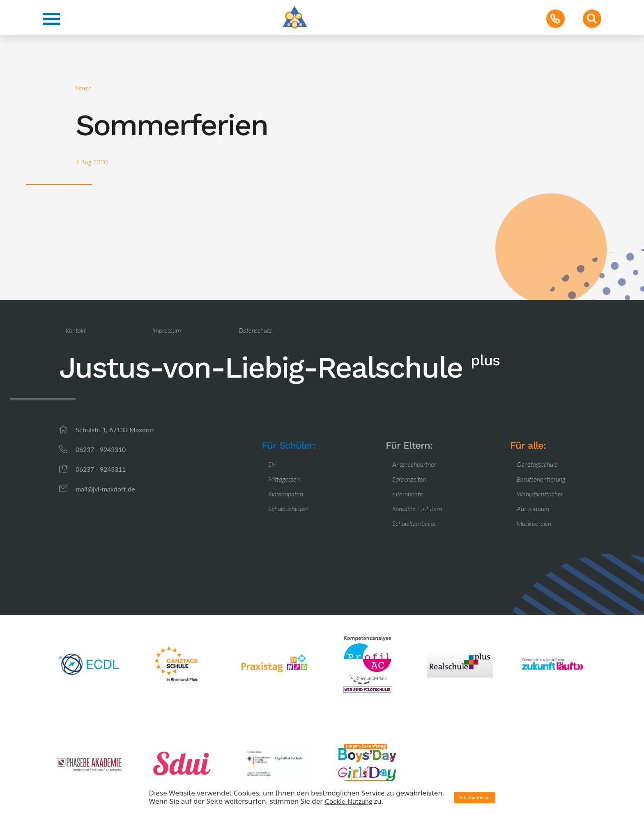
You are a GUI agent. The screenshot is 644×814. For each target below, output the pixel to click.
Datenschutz (255, 330)
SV (272, 464)
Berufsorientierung (541, 479)
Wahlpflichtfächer (540, 494)
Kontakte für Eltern (417, 508)
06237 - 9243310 (101, 449)
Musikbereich (534, 523)
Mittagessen (284, 479)
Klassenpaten (286, 494)
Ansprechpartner (414, 464)
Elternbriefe (408, 494)
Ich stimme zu (475, 797)
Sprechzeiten (409, 479)
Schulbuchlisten (288, 508)
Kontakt (76, 330)
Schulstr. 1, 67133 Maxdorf (115, 430)
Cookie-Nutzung (348, 801)
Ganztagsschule (537, 464)
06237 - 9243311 (101, 469)
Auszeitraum (533, 508)
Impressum (167, 330)
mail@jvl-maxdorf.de (105, 489)
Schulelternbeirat (414, 523)
